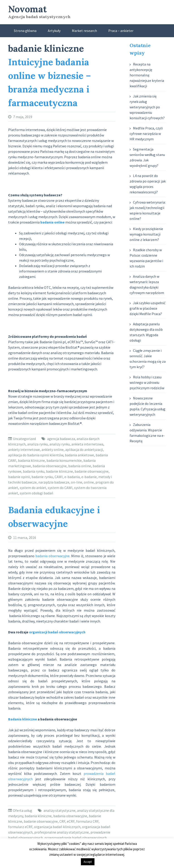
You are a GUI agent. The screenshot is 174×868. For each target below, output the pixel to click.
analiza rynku (37, 444)
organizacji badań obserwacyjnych (57, 632)
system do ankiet (33, 488)
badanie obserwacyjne (92, 471)
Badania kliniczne (23, 719)
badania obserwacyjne (50, 466)
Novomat (27, 9)
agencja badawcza (61, 439)
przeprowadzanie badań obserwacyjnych (76, 838)
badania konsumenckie (64, 460)
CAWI (59, 477)
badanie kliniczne (59, 471)
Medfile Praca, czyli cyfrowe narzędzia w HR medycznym (146, 134)
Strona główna (25, 31)
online (89, 482)
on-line (77, 482)
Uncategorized (24, 439)
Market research (84, 31)
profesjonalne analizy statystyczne (62, 832)
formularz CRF (87, 821)
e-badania (72, 477)
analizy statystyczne (59, 810)
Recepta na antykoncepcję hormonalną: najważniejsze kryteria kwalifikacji (147, 75)
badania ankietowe (79, 455)
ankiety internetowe (24, 450)
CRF (62, 821)
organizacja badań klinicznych (57, 827)
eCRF (71, 821)
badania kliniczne (31, 460)
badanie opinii (19, 477)
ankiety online (53, 450)
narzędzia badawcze (54, 482)
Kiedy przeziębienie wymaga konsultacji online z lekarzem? (146, 234)
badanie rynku (42, 477)
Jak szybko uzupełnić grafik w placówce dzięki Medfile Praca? (147, 308)
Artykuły (54, 31)
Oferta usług (23, 810)
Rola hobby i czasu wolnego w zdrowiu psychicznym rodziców (147, 382)
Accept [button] (88, 862)
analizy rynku (60, 444)
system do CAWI (60, 488)
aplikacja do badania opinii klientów (36, 455)
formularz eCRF (20, 827)
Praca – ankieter (121, 31)
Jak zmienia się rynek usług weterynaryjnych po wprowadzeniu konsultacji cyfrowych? (147, 107)
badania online (80, 466)
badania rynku (34, 471)
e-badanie (89, 477)
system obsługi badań (36, 493)
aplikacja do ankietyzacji (84, 450)
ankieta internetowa (87, 444)
